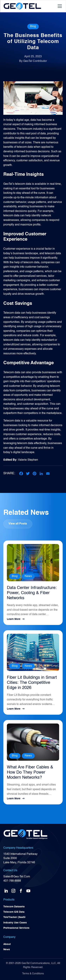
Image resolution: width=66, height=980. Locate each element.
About (7, 944)
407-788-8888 (12, 881)
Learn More (14, 619)
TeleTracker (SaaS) (14, 917)
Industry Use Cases (15, 923)
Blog (33, 26)
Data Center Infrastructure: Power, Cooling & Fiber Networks (32, 593)
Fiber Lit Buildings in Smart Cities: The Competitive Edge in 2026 (32, 683)
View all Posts (18, 524)
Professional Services (16, 928)
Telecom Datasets (14, 907)
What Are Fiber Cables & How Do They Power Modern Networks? (30, 773)
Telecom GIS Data (14, 912)
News (28, 576)
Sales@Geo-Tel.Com (17, 877)
